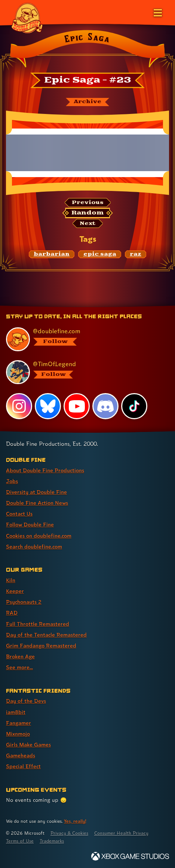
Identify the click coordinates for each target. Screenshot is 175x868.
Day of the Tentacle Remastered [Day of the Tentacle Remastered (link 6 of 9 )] (46, 635)
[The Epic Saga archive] (87, 102)
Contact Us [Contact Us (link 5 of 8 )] (19, 514)
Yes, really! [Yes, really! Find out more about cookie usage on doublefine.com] (75, 821)
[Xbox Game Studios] (130, 856)
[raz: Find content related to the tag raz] (136, 254)
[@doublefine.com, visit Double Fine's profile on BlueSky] (84, 339)
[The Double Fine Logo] (27, 18)
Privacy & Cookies (69, 833)
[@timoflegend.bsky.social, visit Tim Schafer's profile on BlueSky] (84, 372)
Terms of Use (20, 841)
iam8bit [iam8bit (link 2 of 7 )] (16, 712)
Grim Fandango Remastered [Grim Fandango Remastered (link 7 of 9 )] (41, 645)
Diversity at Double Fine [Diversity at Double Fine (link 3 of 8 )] (36, 492)
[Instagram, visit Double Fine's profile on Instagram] (19, 406)
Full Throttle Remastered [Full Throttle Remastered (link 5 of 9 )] (38, 624)
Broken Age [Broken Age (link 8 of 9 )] (20, 656)
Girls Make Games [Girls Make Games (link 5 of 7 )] (28, 745)
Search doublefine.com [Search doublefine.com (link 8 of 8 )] (34, 546)
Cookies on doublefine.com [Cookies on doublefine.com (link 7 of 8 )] (39, 536)
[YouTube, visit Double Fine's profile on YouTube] (77, 406)
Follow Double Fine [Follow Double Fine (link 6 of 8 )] (30, 524)
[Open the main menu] (157, 12)
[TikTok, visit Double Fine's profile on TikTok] (134, 406)
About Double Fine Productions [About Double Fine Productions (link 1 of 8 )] (45, 470)
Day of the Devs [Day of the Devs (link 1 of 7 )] (26, 701)
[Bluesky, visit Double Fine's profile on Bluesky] (48, 406)
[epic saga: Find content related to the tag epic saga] (100, 254)
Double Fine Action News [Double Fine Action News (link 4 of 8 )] (37, 503)
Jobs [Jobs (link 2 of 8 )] (12, 481)
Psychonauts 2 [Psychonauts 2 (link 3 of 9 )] (24, 602)
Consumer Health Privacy (121, 833)
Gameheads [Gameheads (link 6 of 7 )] (21, 755)
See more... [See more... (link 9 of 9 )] (19, 667)
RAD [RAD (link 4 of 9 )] (12, 613)
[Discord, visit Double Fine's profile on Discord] (105, 406)
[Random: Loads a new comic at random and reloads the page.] (87, 213)
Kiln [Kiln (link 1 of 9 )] (11, 580)
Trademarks (52, 841)
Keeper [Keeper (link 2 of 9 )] (15, 591)
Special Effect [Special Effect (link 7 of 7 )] (23, 766)
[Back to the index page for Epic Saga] (87, 50)
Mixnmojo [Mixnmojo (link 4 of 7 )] (18, 734)
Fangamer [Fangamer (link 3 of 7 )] (19, 723)
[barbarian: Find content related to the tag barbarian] (52, 254)
